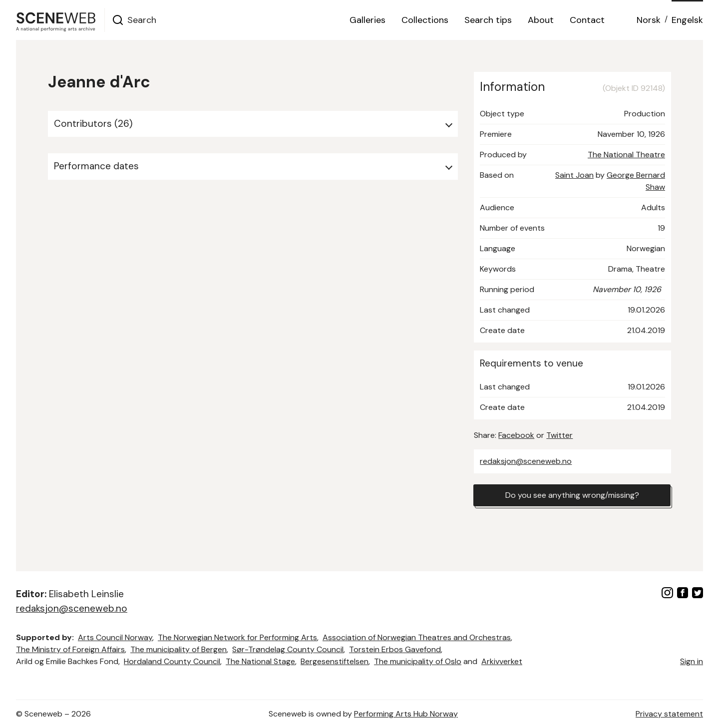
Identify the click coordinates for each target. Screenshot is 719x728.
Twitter (559, 435)
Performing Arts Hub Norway (406, 714)
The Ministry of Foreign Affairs (70, 649)
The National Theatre (626, 155)
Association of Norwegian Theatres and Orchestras (417, 637)
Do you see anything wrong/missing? (572, 495)
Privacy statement (669, 714)
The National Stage (260, 661)
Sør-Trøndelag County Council (288, 649)
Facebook (516, 435)
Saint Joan (574, 175)
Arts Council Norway (115, 637)
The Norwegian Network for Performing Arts (237, 637)
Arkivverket (502, 661)
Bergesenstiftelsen (335, 661)
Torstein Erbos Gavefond (395, 649)
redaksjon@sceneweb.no (526, 461)
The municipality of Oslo (418, 661)
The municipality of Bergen (179, 649)
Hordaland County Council (172, 661)
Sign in (692, 661)
